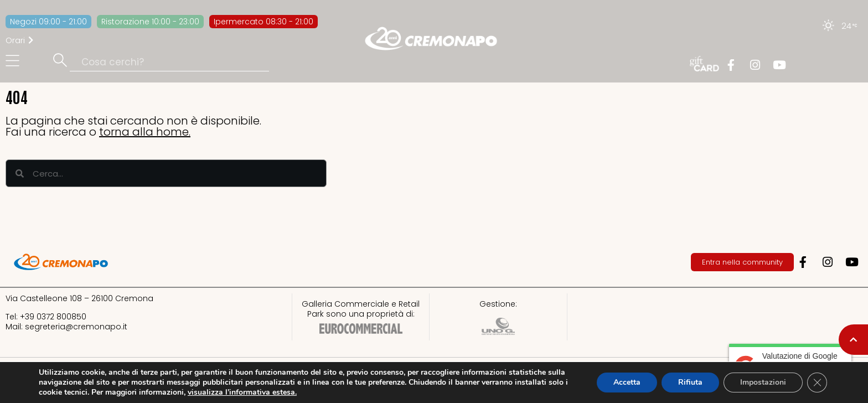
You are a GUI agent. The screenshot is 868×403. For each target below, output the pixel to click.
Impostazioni (763, 382)
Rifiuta (690, 382)
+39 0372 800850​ (53, 317)
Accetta (627, 382)
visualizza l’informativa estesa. (242, 392)
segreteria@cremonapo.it (76, 327)
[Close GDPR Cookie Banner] (817, 383)
